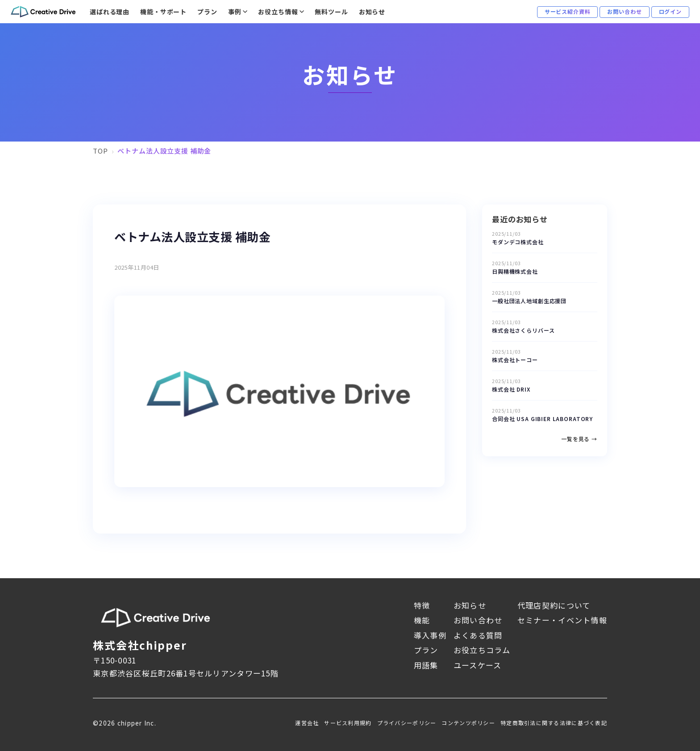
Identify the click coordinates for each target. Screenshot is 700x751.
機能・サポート (163, 12)
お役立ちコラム (482, 650)
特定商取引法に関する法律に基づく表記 (554, 723)
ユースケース (478, 665)
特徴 (422, 605)
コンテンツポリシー (468, 723)
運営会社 (307, 723)
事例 (235, 12)
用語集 (426, 665)
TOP (100, 151)
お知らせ (372, 12)
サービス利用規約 (348, 723)
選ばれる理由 (110, 12)
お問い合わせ (478, 620)
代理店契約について (554, 605)
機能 (422, 620)
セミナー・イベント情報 (562, 620)
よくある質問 (478, 635)
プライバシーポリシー (407, 723)
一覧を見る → (579, 439)
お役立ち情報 (278, 12)
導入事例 (430, 635)
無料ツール (331, 12)
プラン (207, 12)
